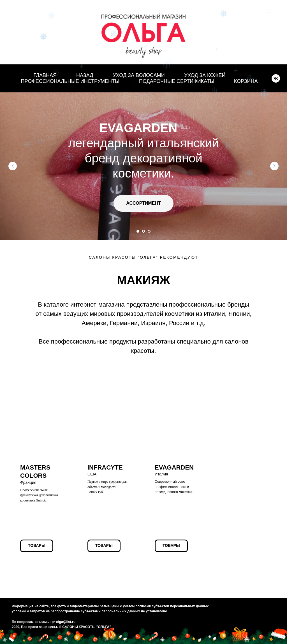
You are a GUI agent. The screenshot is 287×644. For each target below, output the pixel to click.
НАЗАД (85, 75)
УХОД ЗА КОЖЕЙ (205, 75)
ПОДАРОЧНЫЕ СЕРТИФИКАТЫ (177, 81)
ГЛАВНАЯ (45, 75)
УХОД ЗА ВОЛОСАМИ (139, 75)
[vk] (276, 78)
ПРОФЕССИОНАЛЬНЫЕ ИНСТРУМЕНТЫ (70, 81)
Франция (35, 475)
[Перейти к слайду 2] (143, 231)
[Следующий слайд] (274, 166)
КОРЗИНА (246, 81)
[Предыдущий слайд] (13, 166)
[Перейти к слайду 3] (149, 231)
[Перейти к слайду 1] (138, 231)
